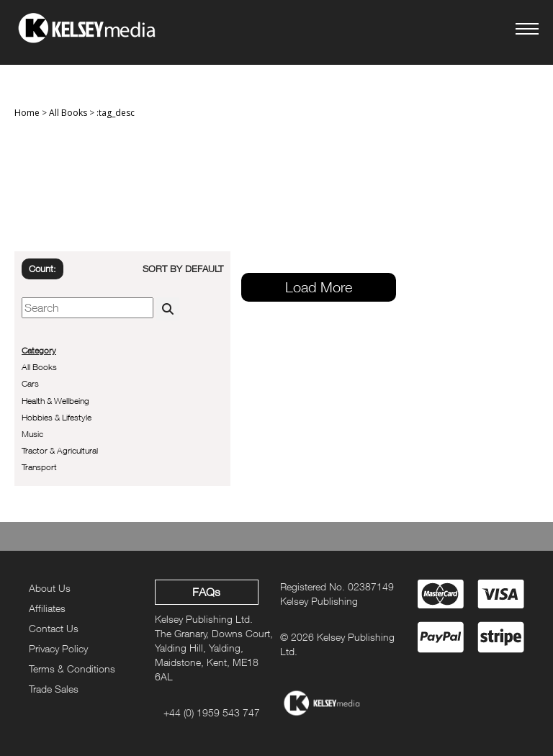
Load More (319, 287)
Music (32, 434)
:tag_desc (116, 113)
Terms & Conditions (72, 669)
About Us (50, 588)
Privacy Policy (58, 648)
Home (27, 113)
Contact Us (54, 628)
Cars (30, 383)
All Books (68, 113)
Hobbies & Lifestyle (57, 417)
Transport (39, 467)
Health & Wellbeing (55, 401)
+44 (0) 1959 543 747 (212, 712)
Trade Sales (54, 689)
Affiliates (47, 608)
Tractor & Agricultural (60, 450)
